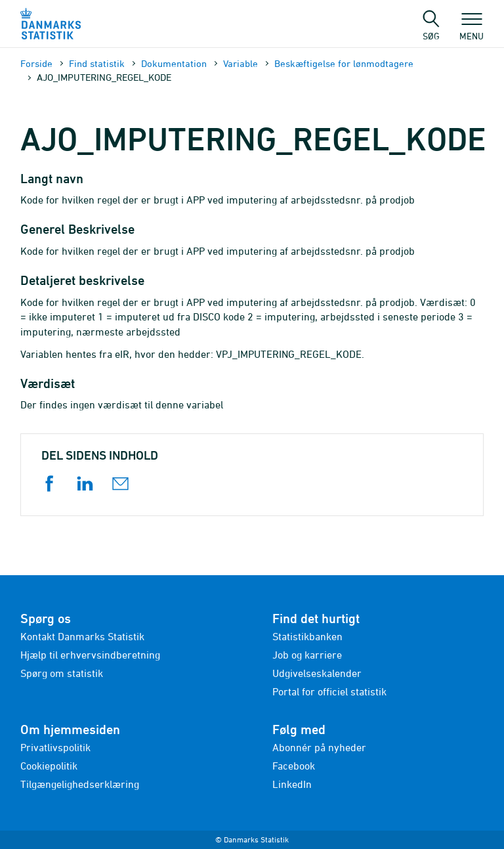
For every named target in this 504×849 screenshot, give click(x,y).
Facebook (294, 766)
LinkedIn (292, 784)
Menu (472, 30)
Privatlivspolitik (55, 747)
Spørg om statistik (62, 673)
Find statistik (97, 63)
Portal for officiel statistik (329, 691)
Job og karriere (307, 655)
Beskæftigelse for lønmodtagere (344, 63)
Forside (36, 63)
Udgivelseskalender (317, 673)
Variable (241, 63)
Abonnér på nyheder (319, 747)
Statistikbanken (307, 636)
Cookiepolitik (49, 766)
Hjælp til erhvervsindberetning (90, 655)
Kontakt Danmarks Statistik (82, 636)
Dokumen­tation (174, 63)
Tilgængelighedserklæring (80, 784)
